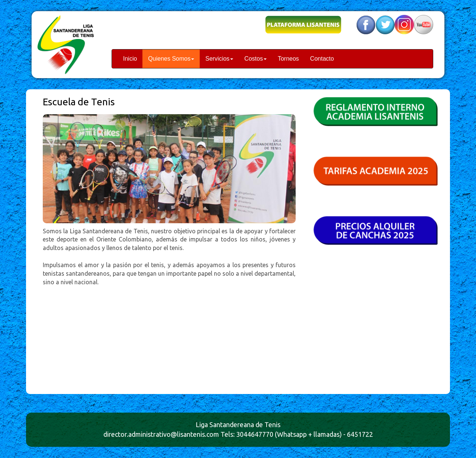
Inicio (130, 59)
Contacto (322, 59)
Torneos (288, 59)
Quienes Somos (171, 59)
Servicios (219, 59)
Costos (255, 59)
